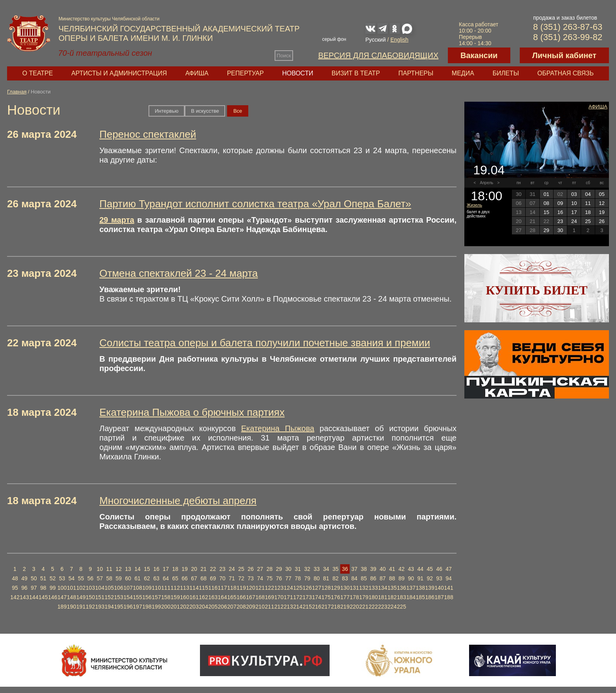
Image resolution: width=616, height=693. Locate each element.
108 (137, 588)
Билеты (506, 73)
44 (420, 569)
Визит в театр (356, 73)
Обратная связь (566, 73)
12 (119, 569)
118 (232, 588)
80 (317, 578)
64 (166, 578)
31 (298, 569)
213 (288, 607)
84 (354, 578)
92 (430, 578)
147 (62, 597)
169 (269, 597)
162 (203, 597)
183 (401, 597)
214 (298, 607)
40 (383, 569)
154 (128, 597)
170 (279, 597)
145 (43, 597)
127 (316, 588)
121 (260, 588)
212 (279, 607)
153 (118, 597)
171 (288, 597)
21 (203, 569)
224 (392, 607)
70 (222, 578)
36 (345, 569)
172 (298, 597)
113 (184, 588)
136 (401, 588)
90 (411, 578)
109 (147, 588)
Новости (298, 73)
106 (118, 588)
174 (316, 597)
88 (392, 578)
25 (241, 569)
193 (100, 607)
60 (128, 578)
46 (439, 569)
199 (156, 607)
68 (203, 578)
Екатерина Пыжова (278, 428)
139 (430, 588)
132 (364, 588)
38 (364, 569)
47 (449, 569)
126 (307, 588)
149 (81, 597)
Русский (376, 40)
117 (222, 588)
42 (401, 569)
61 (137, 578)
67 (194, 578)
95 (15, 588)
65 (175, 578)
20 (194, 569)
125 (298, 588)
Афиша (197, 73)
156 (147, 597)
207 (232, 607)
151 (100, 597)
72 (241, 578)
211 (269, 607)
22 (213, 569)
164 (222, 597)
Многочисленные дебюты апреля (178, 501)
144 (34, 597)
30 (288, 569)
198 (147, 607)
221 (364, 607)
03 (574, 194)
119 (241, 588)
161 (194, 597)
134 (382, 588)
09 (560, 203)
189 (62, 607)
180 (373, 597)
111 (166, 588)
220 (354, 607)
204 (203, 607)
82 (335, 578)
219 (345, 607)
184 (411, 597)
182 (392, 597)
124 (288, 588)
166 (241, 597)
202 (184, 607)
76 (279, 578)
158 (166, 597)
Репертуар (246, 73)
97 (34, 588)
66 (185, 578)
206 (222, 607)
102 (81, 588)
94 (449, 578)
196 (128, 607)
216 (316, 607)
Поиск (284, 56)
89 (401, 578)
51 (43, 578)
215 (307, 607)
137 (411, 588)
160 (184, 597)
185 (420, 597)
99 (53, 588)
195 (118, 607)
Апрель (487, 183)
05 (602, 194)
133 (373, 588)
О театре (38, 73)
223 (382, 607)
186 (430, 597)
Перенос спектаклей (148, 134)
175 (326, 597)
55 (81, 578)
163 (213, 597)
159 (175, 597)
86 (373, 578)
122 (269, 588)
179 (364, 597)
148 (71, 597)
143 (24, 597)
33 (317, 569)
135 (392, 588)
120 (250, 588)
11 (109, 569)
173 (307, 597)
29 (279, 569)
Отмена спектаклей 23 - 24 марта (179, 273)
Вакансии (479, 55)
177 (345, 597)
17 (166, 569)
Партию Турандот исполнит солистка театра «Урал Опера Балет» (255, 204)
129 (335, 588)
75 (269, 578)
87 (383, 578)
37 (354, 569)
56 (90, 578)
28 (269, 569)
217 (326, 607)
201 (175, 607)
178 (354, 597)
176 (335, 597)
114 (194, 588)
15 (147, 569)
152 (109, 597)
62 (147, 578)
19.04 (489, 170)
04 (588, 194)
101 (71, 588)
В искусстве (205, 111)
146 (52, 597)
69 (213, 578)
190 (71, 607)
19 (185, 569)
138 (420, 588)
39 (373, 569)
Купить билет (537, 290)
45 (430, 569)
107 (128, 588)
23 (222, 569)
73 (251, 578)
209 (250, 607)
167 (250, 597)
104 (100, 588)
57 (100, 578)
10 (100, 569)
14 (137, 569)
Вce (238, 111)
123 (279, 588)
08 (546, 203)
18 (175, 569)
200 (166, 607)
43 (411, 569)
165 (232, 597)
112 (175, 588)
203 (194, 607)
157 (156, 597)
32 (307, 569)
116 (213, 588)
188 (448, 597)
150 (90, 597)
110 (156, 588)
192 (90, 607)
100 (62, 588)
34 (326, 569)
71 (232, 578)
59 (119, 578)
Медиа (463, 73)
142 (15, 597)
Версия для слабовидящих (378, 55)
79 (307, 578)
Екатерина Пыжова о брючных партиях (192, 412)
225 (401, 607)
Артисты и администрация (119, 73)
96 (24, 588)
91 (420, 578)
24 (232, 569)
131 (354, 588)
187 (439, 597)
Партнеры (416, 73)
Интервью (167, 111)
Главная (17, 92)
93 (439, 578)
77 (288, 578)
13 (128, 569)
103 (90, 588)
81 (326, 578)
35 (335, 569)
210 (260, 607)
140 (439, 588)
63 (156, 578)
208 (241, 607)
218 (335, 607)
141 (448, 588)
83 (345, 578)
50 (34, 578)
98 (43, 588)
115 (203, 588)
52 (53, 578)
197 (137, 607)
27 (260, 569)
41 (392, 569)
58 (109, 578)
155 (137, 597)
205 (213, 607)
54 (71, 578)
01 (546, 194)
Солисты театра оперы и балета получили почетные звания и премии (265, 343)
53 (62, 578)
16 (156, 569)
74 (260, 578)
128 (326, 588)
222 (373, 607)
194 (109, 607)
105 (109, 588)
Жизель (474, 205)
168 (260, 597)
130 (345, 588)
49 (24, 578)
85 (364, 578)
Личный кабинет (564, 55)
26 (251, 569)
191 (81, 607)
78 (298, 578)
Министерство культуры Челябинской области (109, 19)
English (400, 40)
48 (15, 578)
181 (382, 597)
